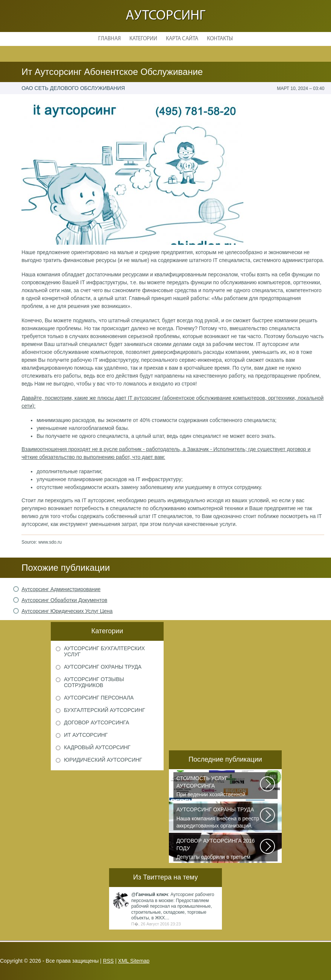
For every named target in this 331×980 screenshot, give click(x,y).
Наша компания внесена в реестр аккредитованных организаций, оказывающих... (219, 818)
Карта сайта (182, 39)
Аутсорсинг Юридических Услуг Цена (67, 611)
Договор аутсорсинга (96, 722)
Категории (143, 39)
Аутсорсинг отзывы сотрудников (94, 682)
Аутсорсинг (165, 16)
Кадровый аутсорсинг (97, 747)
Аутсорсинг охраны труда (103, 667)
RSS (109, 961)
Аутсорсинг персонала (99, 698)
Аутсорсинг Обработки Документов (64, 600)
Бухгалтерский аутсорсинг (105, 710)
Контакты (220, 39)
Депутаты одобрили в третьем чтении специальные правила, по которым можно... (219, 849)
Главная (109, 39)
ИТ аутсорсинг (86, 735)
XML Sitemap (134, 961)
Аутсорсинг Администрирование (61, 589)
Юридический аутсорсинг (103, 760)
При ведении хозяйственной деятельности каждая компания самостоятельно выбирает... (219, 787)
